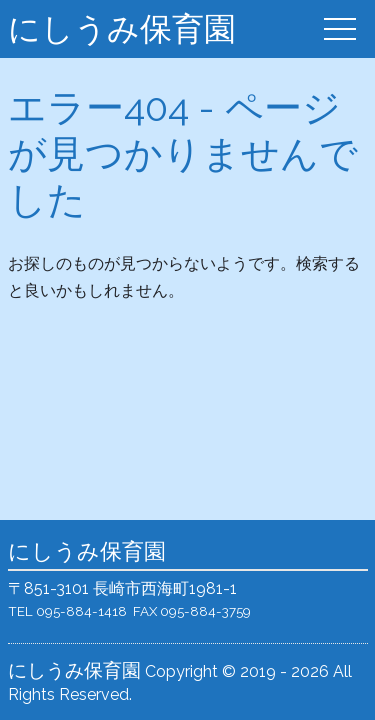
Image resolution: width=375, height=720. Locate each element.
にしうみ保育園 (122, 28)
